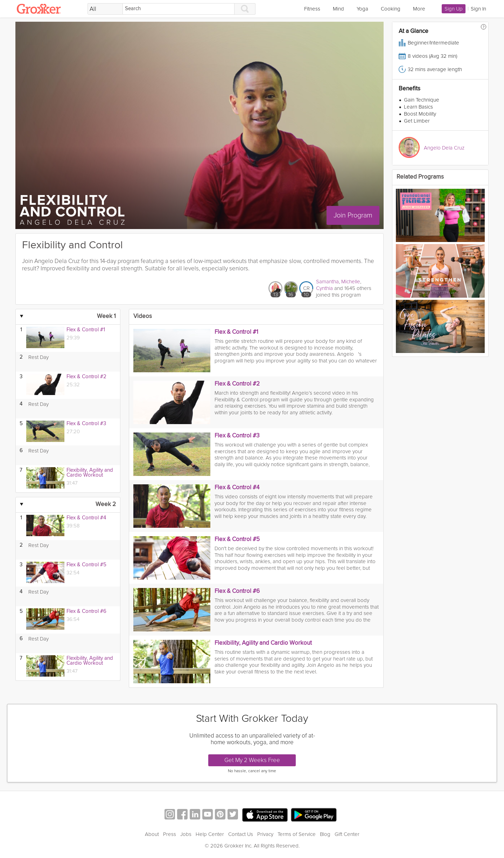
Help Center (210, 834)
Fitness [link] (312, 9)
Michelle (351, 282)
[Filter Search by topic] (105, 9)
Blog (325, 834)
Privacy (265, 834)
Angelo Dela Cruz (444, 148)
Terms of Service (297, 834)
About (152, 834)
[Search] (178, 9)
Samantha (327, 282)
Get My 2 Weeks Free (252, 760)
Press (170, 834)
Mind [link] (338, 9)
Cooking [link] (391, 9)
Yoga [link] (362, 9)
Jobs (186, 834)
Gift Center (347, 834)
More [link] (419, 9)
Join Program (354, 215)
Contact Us (241, 834)
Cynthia (324, 288)
